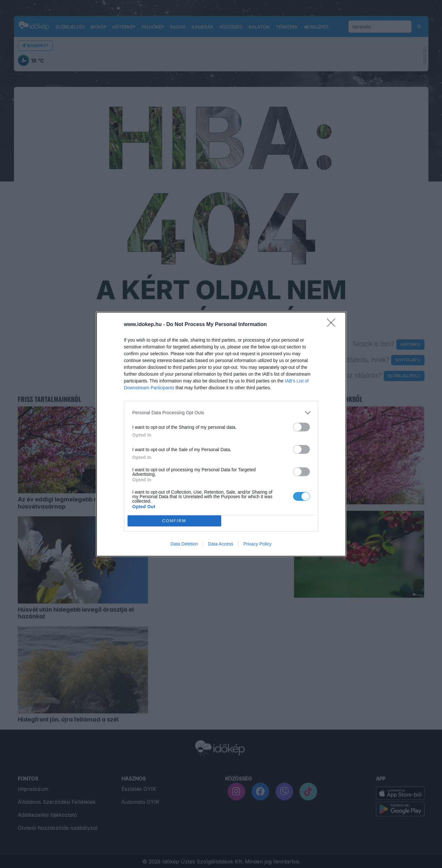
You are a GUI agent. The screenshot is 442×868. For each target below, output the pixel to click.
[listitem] (221, 413)
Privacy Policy (257, 544)
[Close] (333, 325)
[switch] (301, 427)
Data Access (221, 544)
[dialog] (221, 434)
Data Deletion (184, 544)
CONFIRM (174, 521)
